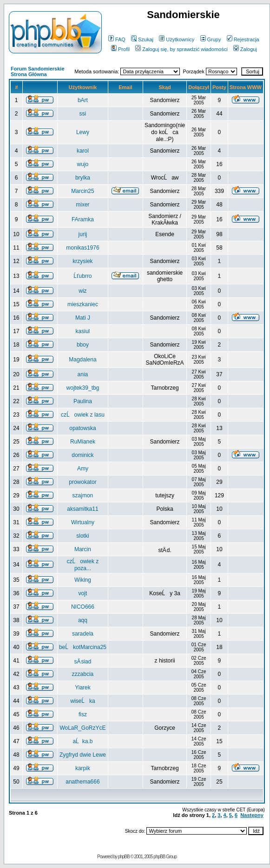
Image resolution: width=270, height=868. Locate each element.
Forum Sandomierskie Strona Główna (38, 71)
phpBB (124, 857)
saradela (83, 634)
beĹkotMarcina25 (83, 647)
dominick (82, 455)
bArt (83, 100)
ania (83, 374)
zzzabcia (83, 674)
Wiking (83, 580)
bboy (83, 345)
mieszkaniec (83, 304)
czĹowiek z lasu (83, 415)
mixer (82, 205)
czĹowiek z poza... (83, 565)
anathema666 (82, 782)
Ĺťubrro (82, 276)
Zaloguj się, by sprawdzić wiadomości (181, 49)
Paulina (83, 401)
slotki (82, 536)
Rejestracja (243, 39)
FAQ (117, 39)
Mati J (83, 318)
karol (83, 151)
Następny (252, 815)
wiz (82, 291)
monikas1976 (82, 248)
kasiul (83, 331)
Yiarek (83, 688)
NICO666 (83, 607)
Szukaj (142, 39)
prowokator (82, 482)
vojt (83, 593)
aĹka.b (82, 741)
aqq (83, 620)
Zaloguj (245, 49)
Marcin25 (82, 191)
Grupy (211, 39)
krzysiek (82, 261)
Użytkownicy (177, 39)
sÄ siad (82, 662)
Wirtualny (83, 522)
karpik (83, 768)
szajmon (83, 495)
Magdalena (82, 360)
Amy (83, 469)
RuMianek (83, 442)
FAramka (83, 219)
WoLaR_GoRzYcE (82, 728)
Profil (120, 49)
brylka (83, 178)
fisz (83, 714)
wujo (83, 164)
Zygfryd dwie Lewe (83, 755)
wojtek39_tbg (83, 388)
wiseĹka (82, 701)
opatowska (82, 428)
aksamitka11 (82, 509)
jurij (83, 234)
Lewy (83, 132)
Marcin (83, 549)
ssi (83, 114)
